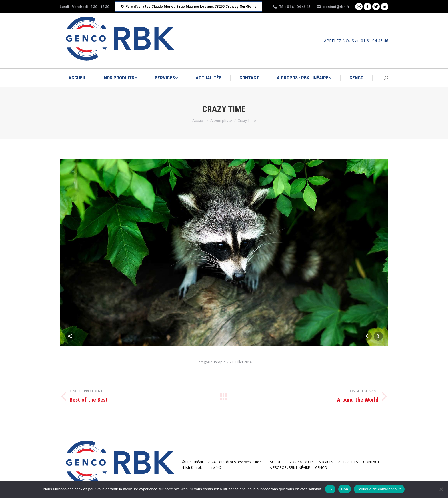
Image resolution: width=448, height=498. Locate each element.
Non (345, 489)
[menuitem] (77, 78)
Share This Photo (70, 336)
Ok (330, 489)
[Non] (441, 489)
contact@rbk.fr (333, 7)
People (220, 362)
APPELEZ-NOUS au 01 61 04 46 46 (356, 41)
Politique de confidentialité (379, 489)
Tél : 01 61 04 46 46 (291, 7)
